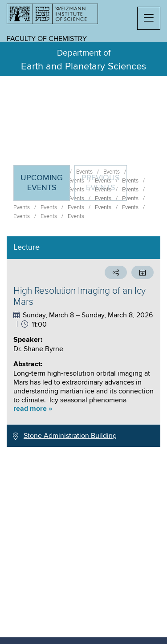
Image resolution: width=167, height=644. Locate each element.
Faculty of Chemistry (47, 39)
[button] (149, 18)
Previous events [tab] (101, 183)
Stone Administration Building (70, 436)
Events (22, 207)
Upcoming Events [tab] (45, 187)
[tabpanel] (83, 342)
